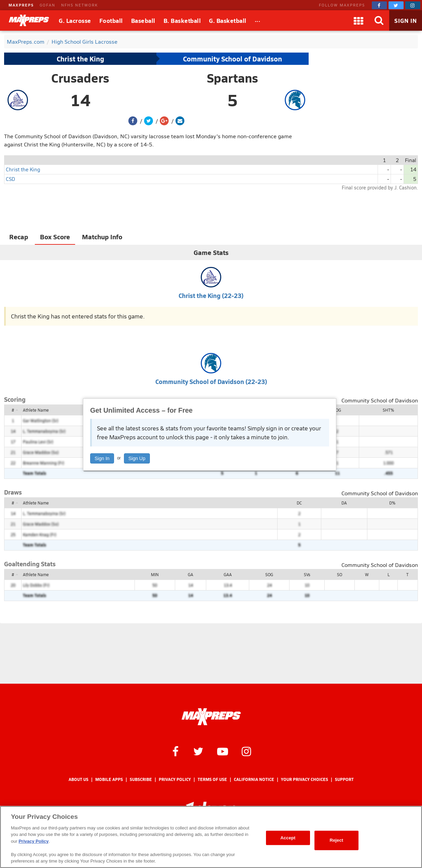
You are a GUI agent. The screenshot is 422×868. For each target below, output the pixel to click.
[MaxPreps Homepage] (211, 717)
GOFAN (47, 5)
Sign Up (137, 458)
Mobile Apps (109, 779)
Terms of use (212, 779)
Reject (336, 840)
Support (344, 779)
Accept (288, 838)
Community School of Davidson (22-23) (211, 381)
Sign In (102, 458)
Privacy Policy (175, 779)
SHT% (388, 410)
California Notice (254, 779)
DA (344, 503)
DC (299, 503)
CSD (10, 179)
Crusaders (80, 78)
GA (191, 574)
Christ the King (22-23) (211, 295)
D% (392, 503)
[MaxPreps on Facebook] (379, 5)
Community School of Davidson (233, 59)
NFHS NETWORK (80, 5)
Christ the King (80, 59)
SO (340, 574)
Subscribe (141, 779)
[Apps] (358, 20)
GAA (228, 574)
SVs (307, 574)
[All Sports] (258, 20)
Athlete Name (36, 410)
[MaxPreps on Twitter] (396, 5)
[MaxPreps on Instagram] (413, 5)
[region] (211, 837)
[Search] (379, 20)
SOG (337, 410)
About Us (79, 779)
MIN (155, 574)
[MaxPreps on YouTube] (223, 751)
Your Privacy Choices (305, 779)
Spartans (233, 78)
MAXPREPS (21, 5)
